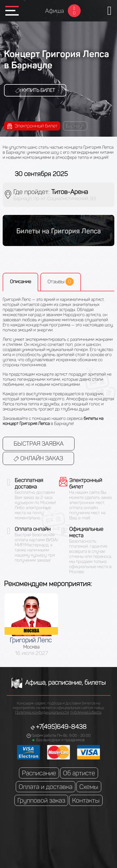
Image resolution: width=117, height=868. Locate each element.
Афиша (54, 11)
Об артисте (79, 773)
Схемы (89, 787)
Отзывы (61, 282)
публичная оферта (86, 712)
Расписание (39, 773)
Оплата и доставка (46, 787)
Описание (20, 282)
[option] (31, 625)
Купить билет (35, 90)
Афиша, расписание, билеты (59, 682)
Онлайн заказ (38, 458)
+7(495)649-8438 (61, 727)
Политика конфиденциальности (42, 712)
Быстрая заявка (39, 444)
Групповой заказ (41, 800)
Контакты (86, 800)
